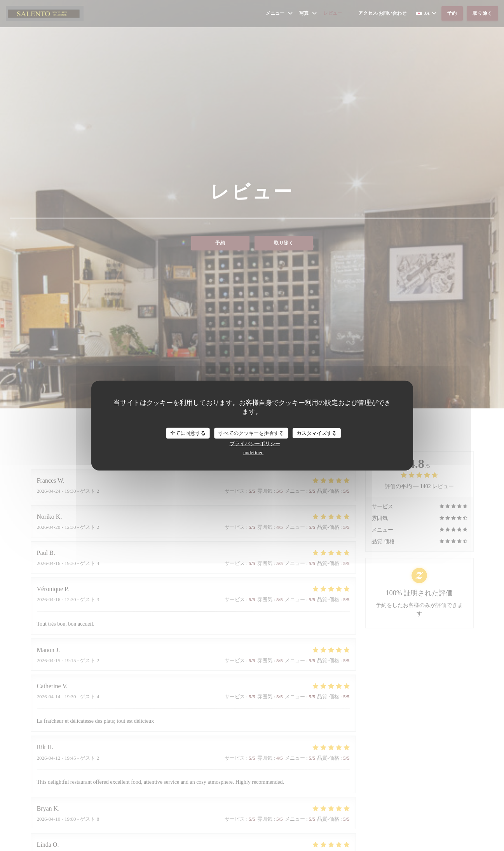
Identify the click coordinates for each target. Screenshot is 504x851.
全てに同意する (188, 433)
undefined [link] (253, 452)
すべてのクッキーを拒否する (251, 433)
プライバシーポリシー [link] (255, 443)
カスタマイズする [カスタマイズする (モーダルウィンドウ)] (317, 433)
